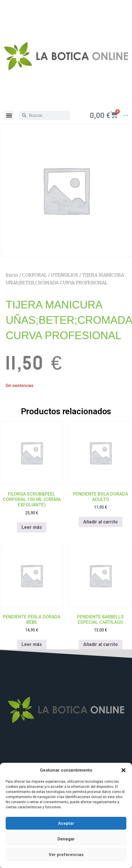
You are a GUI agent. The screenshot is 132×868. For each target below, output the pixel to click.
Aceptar (66, 823)
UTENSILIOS (65, 275)
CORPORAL (35, 275)
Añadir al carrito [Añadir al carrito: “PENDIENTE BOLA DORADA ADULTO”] (101, 522)
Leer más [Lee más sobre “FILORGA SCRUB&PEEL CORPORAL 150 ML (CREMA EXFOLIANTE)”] (32, 527)
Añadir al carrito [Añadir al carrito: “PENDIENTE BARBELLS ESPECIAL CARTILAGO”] (101, 644)
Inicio (12, 275)
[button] (124, 770)
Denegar (66, 839)
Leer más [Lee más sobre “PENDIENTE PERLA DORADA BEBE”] (32, 644)
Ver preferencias (66, 855)
